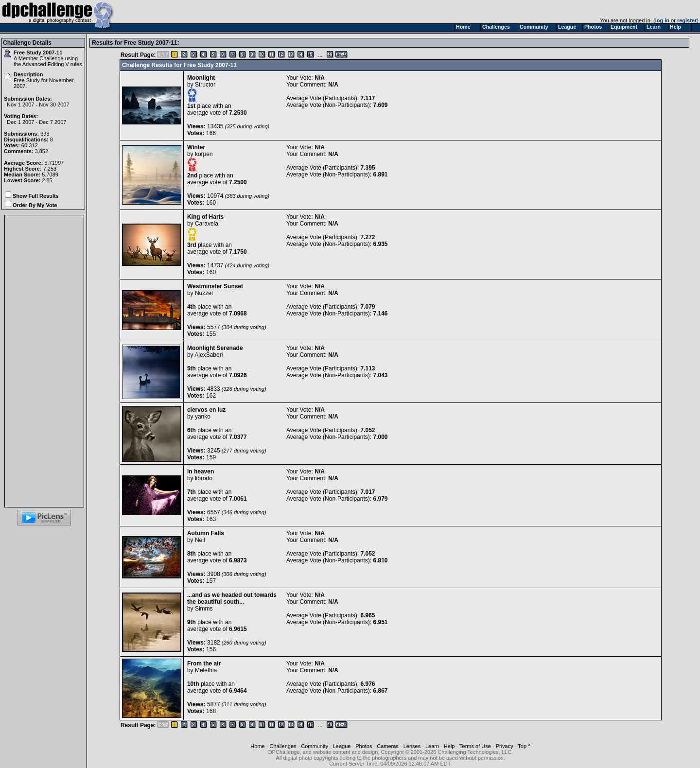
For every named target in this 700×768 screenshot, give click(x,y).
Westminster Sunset (215, 286)
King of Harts (205, 217)
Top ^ (524, 746)
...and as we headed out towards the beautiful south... (232, 598)
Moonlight (201, 78)
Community (315, 746)
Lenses (412, 746)
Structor (205, 85)
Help (449, 746)
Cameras (388, 746)
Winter (196, 147)
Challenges (283, 746)
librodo (204, 478)
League (342, 746)
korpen (204, 154)
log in (662, 20)
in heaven (201, 471)
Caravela (207, 224)
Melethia (206, 670)
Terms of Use (475, 746)
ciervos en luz (206, 410)
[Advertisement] (44, 361)
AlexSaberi (209, 355)
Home (257, 746)
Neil (200, 540)
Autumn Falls (206, 533)
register (687, 20)
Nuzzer (204, 293)
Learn (432, 746)
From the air (204, 663)
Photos (364, 746)
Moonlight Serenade (215, 348)
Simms (204, 609)
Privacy (505, 746)
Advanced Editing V (46, 64)
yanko (203, 417)
